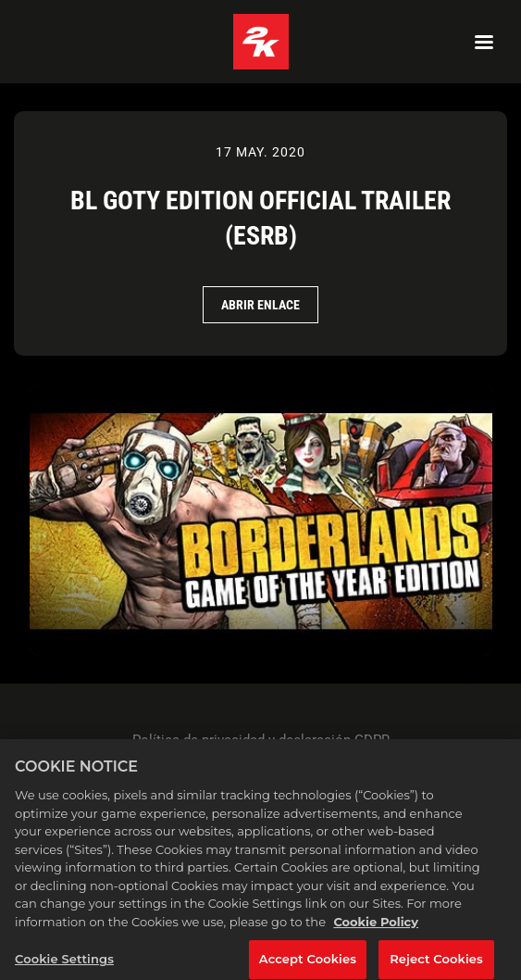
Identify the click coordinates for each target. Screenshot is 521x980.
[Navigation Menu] (484, 42)
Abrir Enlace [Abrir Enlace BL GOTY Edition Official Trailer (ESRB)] (260, 305)
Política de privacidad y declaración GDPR (261, 740)
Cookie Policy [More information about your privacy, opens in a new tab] (376, 926)
